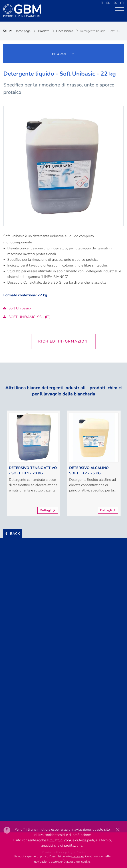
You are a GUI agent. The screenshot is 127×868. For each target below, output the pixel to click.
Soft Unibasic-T (18, 308)
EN (108, 3)
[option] (33, 463)
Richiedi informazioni (64, 341)
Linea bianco (65, 31)
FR (122, 3)
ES (115, 3)
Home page (22, 31)
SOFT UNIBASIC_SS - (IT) (27, 317)
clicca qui (78, 856)
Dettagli (46, 510)
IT (102, 3)
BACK (15, 534)
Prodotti (44, 31)
